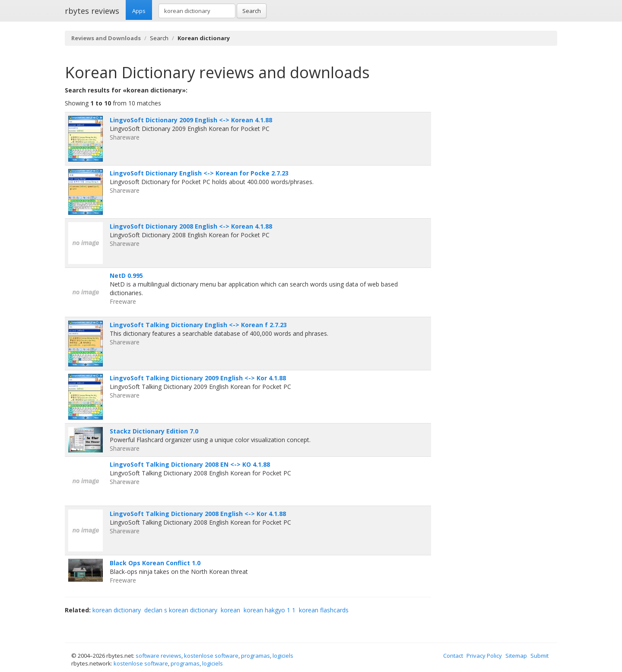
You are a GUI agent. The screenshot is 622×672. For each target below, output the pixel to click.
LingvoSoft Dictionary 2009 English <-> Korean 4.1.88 (191, 120)
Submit (539, 656)
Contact (453, 656)
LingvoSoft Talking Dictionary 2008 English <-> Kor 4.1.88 (198, 514)
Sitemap (516, 656)
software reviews (159, 656)
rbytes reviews (92, 11)
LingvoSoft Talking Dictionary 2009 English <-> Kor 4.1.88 (198, 378)
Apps (139, 11)
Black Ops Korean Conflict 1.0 (155, 563)
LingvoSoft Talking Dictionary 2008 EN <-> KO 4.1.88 (190, 464)
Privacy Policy (484, 656)
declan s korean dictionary (181, 610)
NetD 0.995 (126, 275)
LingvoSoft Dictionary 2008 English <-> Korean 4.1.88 (191, 226)
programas (255, 656)
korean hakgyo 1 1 (270, 610)
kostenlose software (211, 656)
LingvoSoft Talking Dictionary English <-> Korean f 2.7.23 (198, 325)
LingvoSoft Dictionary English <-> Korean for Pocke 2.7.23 (199, 173)
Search (252, 11)
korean (230, 610)
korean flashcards (324, 610)
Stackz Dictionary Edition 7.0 (154, 431)
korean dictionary (117, 610)
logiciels (283, 656)
